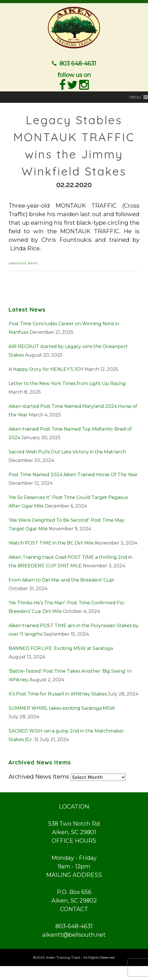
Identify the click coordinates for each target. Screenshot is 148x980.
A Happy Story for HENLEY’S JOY (46, 368)
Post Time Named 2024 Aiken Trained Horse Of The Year (73, 473)
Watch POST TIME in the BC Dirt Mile (51, 542)
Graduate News (23, 262)
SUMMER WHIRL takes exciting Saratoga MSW (62, 707)
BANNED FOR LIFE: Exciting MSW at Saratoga (61, 647)
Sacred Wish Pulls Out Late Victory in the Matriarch (67, 451)
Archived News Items (39, 776)
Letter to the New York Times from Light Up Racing (67, 382)
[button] (135, 96)
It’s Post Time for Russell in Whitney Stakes (58, 693)
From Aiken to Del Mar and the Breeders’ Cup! (61, 579)
